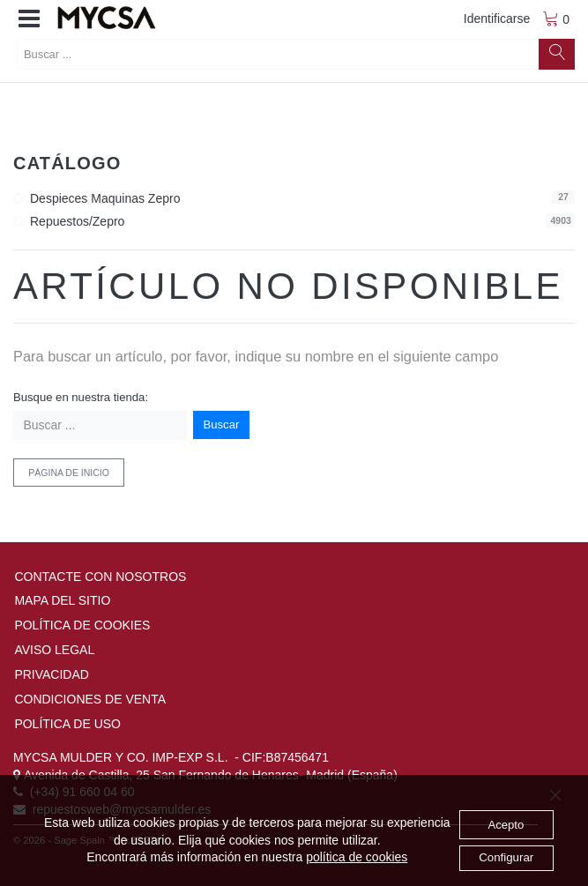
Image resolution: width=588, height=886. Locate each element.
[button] (29, 19)
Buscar (222, 424)
